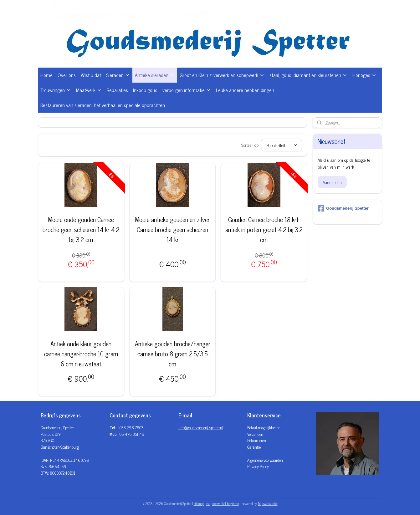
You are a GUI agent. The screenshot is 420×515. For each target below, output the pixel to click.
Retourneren (257, 440)
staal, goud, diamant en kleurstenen (308, 75)
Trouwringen (56, 90)
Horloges (364, 75)
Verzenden (255, 434)
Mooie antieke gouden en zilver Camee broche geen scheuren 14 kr (172, 230)
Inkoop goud (145, 90)
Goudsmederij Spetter (343, 208)
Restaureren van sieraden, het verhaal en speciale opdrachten (103, 105)
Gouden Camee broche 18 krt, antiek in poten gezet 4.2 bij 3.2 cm (264, 230)
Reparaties (117, 90)
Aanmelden (332, 182)
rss (208, 503)
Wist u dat (91, 75)
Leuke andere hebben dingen (245, 90)
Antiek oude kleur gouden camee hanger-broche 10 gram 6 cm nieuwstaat (81, 354)
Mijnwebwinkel (268, 503)
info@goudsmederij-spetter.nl (201, 428)
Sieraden (118, 75)
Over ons (67, 75)
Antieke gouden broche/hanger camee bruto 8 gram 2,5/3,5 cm (173, 354)
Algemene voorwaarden (265, 460)
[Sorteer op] (282, 145)
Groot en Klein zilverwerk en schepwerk (222, 75)
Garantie (254, 447)
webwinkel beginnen (225, 503)
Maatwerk (89, 90)
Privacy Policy (258, 466)
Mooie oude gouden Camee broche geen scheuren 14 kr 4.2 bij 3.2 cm (81, 230)
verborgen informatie (187, 90)
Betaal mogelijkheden (264, 428)
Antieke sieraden (155, 75)
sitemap (199, 503)
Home (46, 75)
